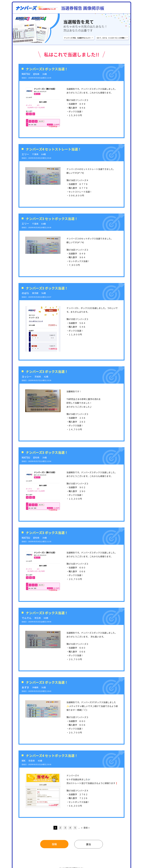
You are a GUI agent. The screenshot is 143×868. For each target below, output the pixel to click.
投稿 (54, 844)
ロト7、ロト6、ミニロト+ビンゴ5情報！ (111, 38)
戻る (89, 844)
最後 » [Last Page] (87, 828)
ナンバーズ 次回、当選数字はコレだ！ (78, 38)
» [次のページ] (82, 828)
